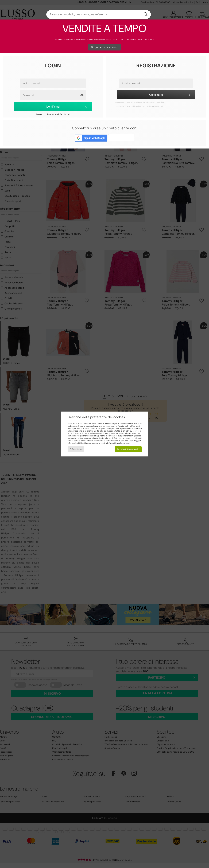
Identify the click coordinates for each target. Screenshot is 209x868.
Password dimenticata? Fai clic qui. (53, 114)
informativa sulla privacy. (119, 443)
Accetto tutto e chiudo (128, 449)
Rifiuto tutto (76, 449)
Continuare (170, 95)
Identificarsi (67, 107)
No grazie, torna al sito (104, 47)
